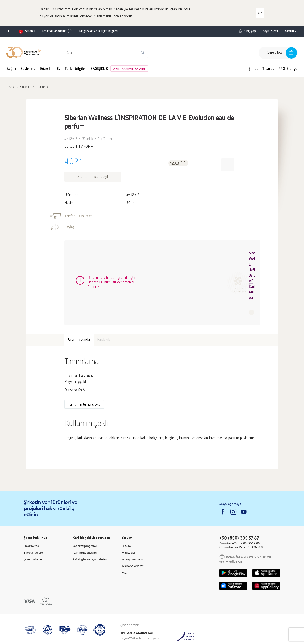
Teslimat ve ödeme (57, 31)
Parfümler (105, 139)
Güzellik (46, 69)
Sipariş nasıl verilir (133, 531)
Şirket (253, 69)
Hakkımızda (31, 518)
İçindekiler (105, 312)
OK (260, 13)
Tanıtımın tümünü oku (84, 377)
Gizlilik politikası (229, 637)
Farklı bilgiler (76, 69)
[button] (228, 165)
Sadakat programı (84, 518)
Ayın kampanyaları (129, 69)
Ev (59, 69)
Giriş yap (250, 31)
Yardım (289, 31)
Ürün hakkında (79, 312)
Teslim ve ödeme (133, 538)
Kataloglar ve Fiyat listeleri (90, 531)
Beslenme (28, 69)
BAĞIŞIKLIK (99, 69)
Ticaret (268, 69)
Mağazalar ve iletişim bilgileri (98, 31)
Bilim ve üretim (33, 525)
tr (10, 31)
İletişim (126, 518)
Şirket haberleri (33, 531)
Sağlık (11, 69)
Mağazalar (128, 525)
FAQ (124, 545)
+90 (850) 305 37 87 (239, 510)
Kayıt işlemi (270, 31)
